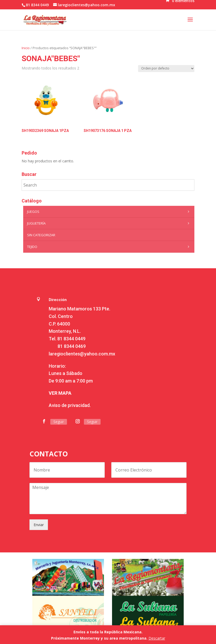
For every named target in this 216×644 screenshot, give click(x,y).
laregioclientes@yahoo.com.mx (82, 354)
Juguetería (109, 223)
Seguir (59, 422)
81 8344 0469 (72, 346)
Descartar (157, 638)
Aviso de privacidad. (70, 405)
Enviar (39, 525)
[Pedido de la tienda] (166, 69)
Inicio (26, 48)
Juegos (109, 212)
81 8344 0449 (71, 339)
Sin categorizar (41, 235)
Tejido (109, 247)
